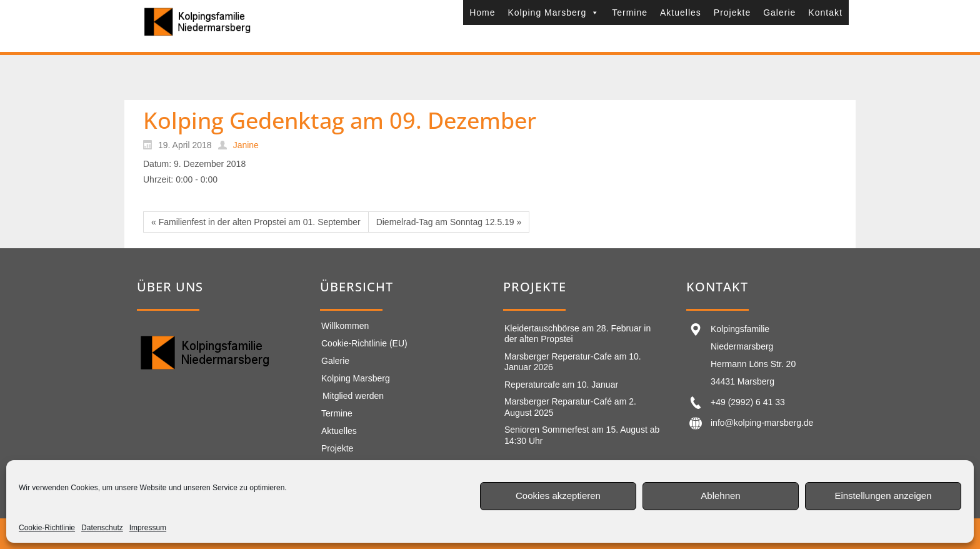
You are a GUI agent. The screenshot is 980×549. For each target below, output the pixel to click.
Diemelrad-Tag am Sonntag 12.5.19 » (449, 222)
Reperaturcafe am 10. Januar (561, 385)
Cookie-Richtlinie (47, 528)
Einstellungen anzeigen (883, 496)
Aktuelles (681, 13)
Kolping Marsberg (553, 13)
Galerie (779, 13)
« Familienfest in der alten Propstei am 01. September (256, 222)
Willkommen (345, 326)
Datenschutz (102, 528)
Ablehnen (720, 496)
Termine (630, 13)
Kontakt (825, 13)
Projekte (732, 13)
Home (482, 13)
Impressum (148, 528)
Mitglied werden (353, 396)
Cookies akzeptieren (558, 496)
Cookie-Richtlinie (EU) (364, 343)
